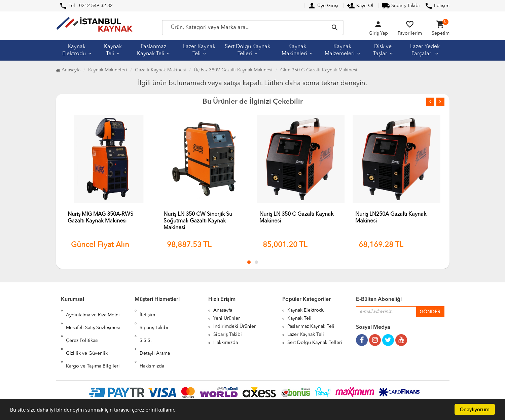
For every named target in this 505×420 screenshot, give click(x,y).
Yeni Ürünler (227, 318)
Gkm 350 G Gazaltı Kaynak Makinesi (319, 70)
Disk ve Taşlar (382, 50)
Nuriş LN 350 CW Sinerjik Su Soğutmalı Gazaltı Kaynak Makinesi (198, 221)
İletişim (437, 6)
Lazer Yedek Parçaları (425, 50)
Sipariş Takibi (401, 6)
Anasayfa (68, 70)
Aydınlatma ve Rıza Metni (93, 310)
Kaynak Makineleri (294, 50)
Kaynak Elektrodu (74, 50)
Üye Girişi (323, 6)
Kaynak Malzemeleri (340, 50)
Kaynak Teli (113, 50)
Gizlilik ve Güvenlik (87, 335)
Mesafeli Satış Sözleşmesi (93, 318)
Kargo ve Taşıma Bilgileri (93, 343)
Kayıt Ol (360, 6)
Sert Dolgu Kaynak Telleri (247, 50)
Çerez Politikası (82, 326)
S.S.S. (146, 326)
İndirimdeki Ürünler (235, 326)
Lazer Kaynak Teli (199, 50)
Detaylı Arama (155, 335)
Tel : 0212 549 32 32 (86, 6)
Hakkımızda (152, 343)
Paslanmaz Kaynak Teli (152, 50)
